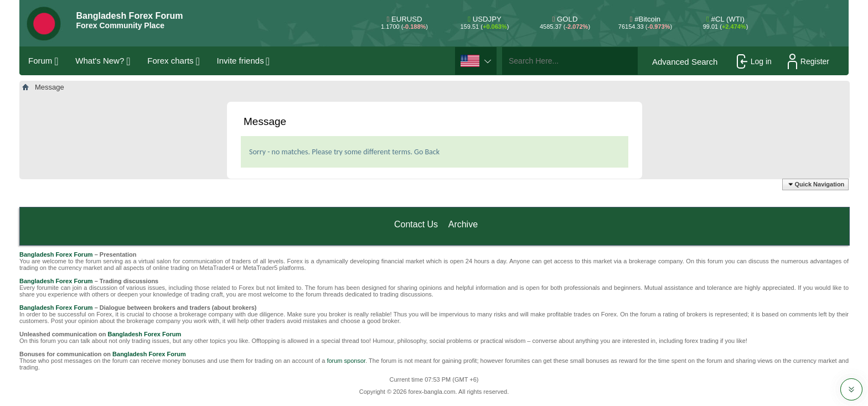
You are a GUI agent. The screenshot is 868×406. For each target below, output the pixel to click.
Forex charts (170, 61)
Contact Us (416, 224)
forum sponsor (346, 361)
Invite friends (241, 61)
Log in (754, 61)
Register (808, 61)
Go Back (427, 152)
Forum (40, 61)
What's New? (100, 61)
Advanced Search (685, 62)
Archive (463, 224)
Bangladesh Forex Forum (56, 254)
